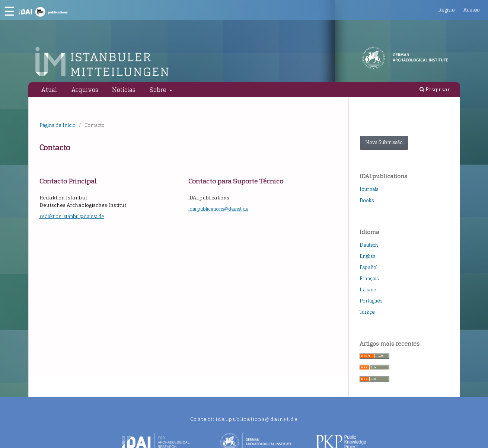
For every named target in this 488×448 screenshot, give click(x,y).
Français (369, 279)
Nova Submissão (384, 142)
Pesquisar (435, 89)
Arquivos (85, 90)
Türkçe (367, 312)
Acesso (472, 10)
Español (369, 267)
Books (367, 200)
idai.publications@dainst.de (219, 209)
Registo (446, 10)
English (367, 256)
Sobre (159, 90)
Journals (369, 189)
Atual (49, 90)
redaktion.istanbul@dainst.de (72, 216)
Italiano (368, 290)
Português (371, 301)
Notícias (124, 90)
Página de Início (58, 125)
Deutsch (369, 245)
